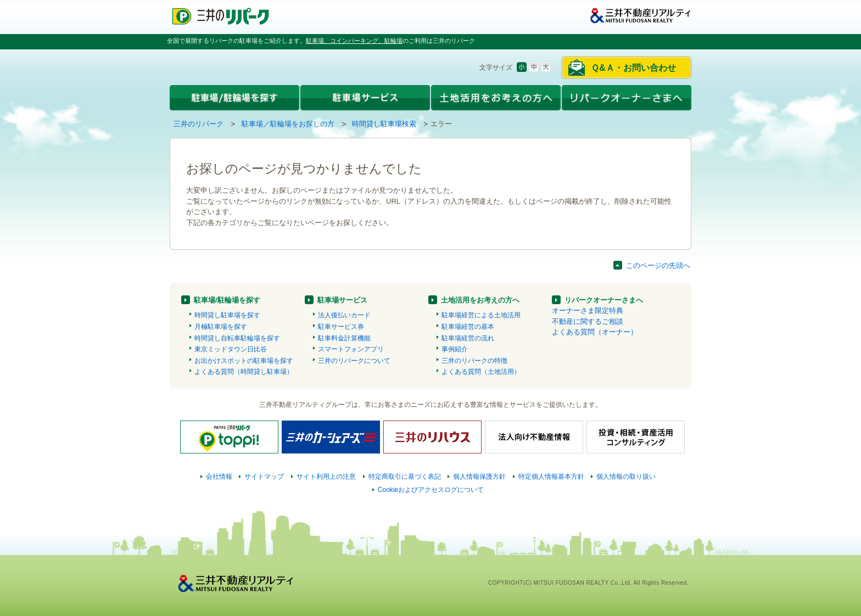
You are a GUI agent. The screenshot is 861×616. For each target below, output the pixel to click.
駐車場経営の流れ (468, 338)
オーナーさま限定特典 (588, 310)
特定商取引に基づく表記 (405, 477)
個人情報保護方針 (479, 477)
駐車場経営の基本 (468, 327)
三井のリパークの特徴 (474, 361)
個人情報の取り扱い (626, 477)
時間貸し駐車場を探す (227, 315)
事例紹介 (455, 349)
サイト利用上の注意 (326, 477)
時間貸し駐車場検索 (384, 124)
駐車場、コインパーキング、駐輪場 (354, 41)
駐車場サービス (342, 300)
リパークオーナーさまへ (604, 300)
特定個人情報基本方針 (551, 477)
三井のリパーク (199, 124)
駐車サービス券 (341, 327)
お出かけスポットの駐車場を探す (244, 361)
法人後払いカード (344, 315)
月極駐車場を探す (221, 327)
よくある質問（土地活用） (481, 372)
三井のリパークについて (354, 361)
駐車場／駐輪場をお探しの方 (288, 124)
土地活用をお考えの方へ (480, 300)
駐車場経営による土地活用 (481, 315)
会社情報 (219, 477)
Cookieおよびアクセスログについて (431, 490)
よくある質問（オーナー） (595, 332)
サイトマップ (264, 477)
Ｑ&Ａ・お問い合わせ (633, 68)
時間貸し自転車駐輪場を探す (237, 338)
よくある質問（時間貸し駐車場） (244, 372)
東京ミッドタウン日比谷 (231, 349)
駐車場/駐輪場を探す (227, 300)
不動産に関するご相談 (588, 321)
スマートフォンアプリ (351, 349)
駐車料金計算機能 (344, 338)
